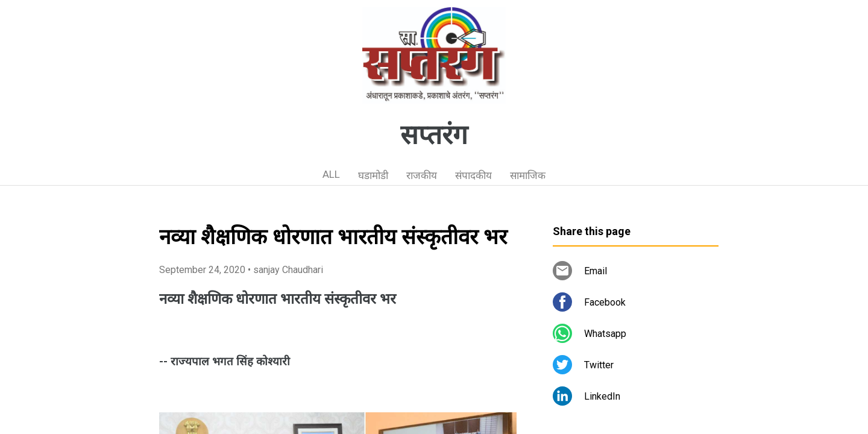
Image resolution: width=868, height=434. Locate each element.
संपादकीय (473, 175)
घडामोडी (373, 175)
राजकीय (422, 175)
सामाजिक (528, 175)
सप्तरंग (434, 135)
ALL (331, 174)
